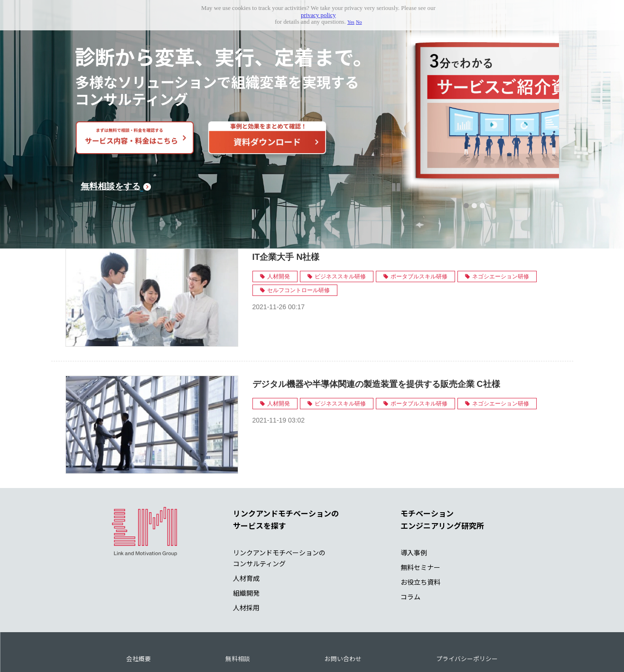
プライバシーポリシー (467, 616)
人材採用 (246, 565)
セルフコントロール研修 (298, 248)
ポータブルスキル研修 (419, 234)
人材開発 (279, 234)
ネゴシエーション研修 (501, 234)
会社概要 (139, 616)
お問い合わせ (343, 616)
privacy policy (318, 15)
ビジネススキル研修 (340, 234)
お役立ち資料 (420, 540)
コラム (410, 554)
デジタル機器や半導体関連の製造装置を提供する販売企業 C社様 (376, 342)
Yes (351, 22)
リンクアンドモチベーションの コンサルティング (279, 516)
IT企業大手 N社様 (286, 215)
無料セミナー (420, 525)
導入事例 (414, 510)
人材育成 (246, 536)
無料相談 (238, 616)
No (359, 22)
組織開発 (246, 551)
